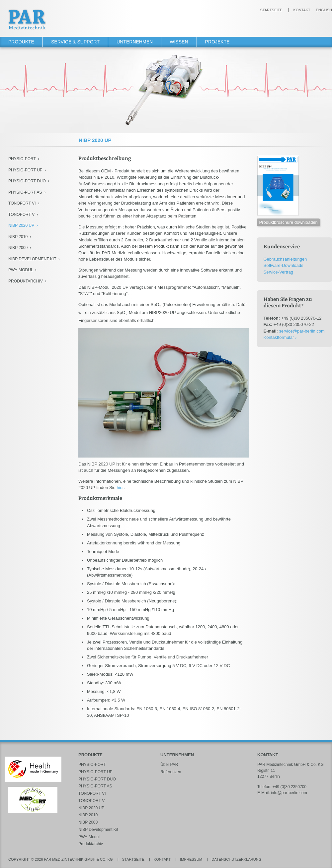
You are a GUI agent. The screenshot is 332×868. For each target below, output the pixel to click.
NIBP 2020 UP (21, 225)
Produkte (21, 42)
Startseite (271, 10)
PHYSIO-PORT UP (25, 170)
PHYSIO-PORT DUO (27, 181)
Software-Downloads (284, 265)
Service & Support (75, 42)
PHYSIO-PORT (22, 159)
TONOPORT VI (22, 203)
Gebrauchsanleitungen (285, 259)
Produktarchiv (26, 281)
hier (120, 488)
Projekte (217, 42)
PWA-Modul (21, 270)
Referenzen (171, 772)
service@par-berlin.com (302, 331)
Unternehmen (135, 42)
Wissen (179, 42)
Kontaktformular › (280, 337)
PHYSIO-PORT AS (25, 192)
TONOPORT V (21, 215)
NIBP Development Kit (32, 259)
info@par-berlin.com (289, 793)
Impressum (191, 859)
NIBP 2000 (18, 248)
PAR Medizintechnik (27, 19)
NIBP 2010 (18, 237)
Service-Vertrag (279, 272)
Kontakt (302, 10)
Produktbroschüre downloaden (289, 222)
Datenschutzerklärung (236, 859)
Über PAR (169, 765)
